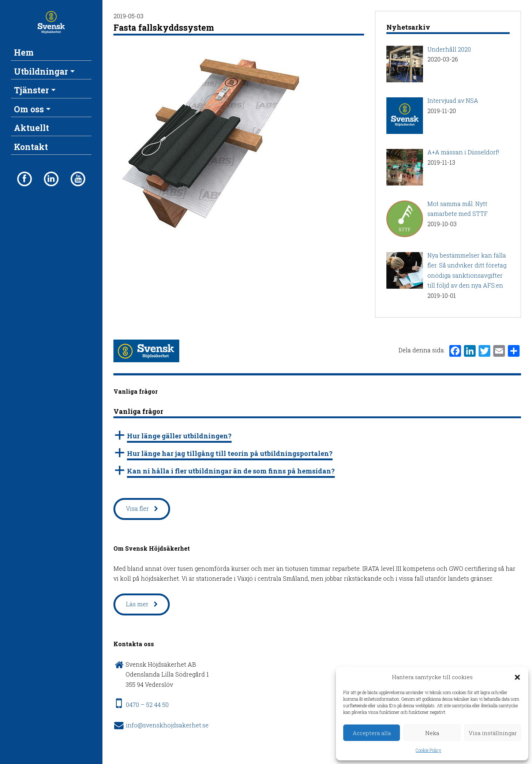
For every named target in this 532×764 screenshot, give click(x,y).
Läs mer (137, 604)
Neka (432, 733)
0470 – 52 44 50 (147, 705)
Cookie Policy (428, 750)
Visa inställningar (493, 733)
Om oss (29, 109)
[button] (517, 677)
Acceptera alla (372, 733)
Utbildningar (41, 71)
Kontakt (31, 147)
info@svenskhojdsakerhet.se (167, 725)
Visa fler (137, 508)
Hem (24, 52)
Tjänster (31, 90)
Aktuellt (31, 128)
